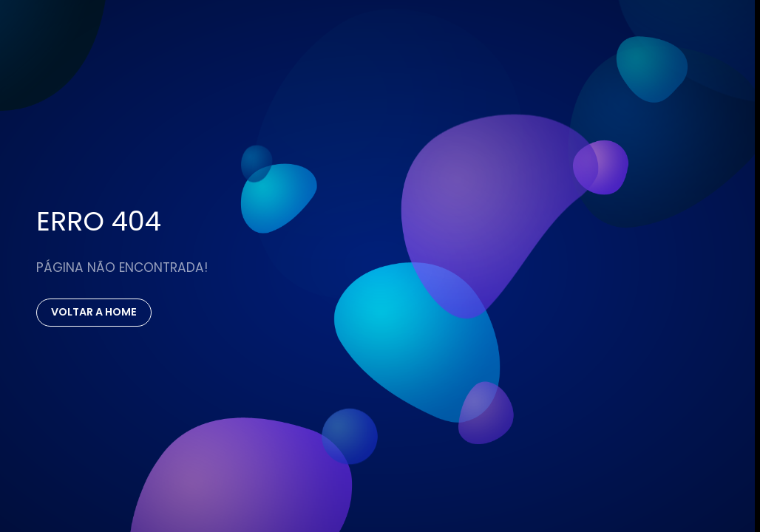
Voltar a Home (94, 312)
